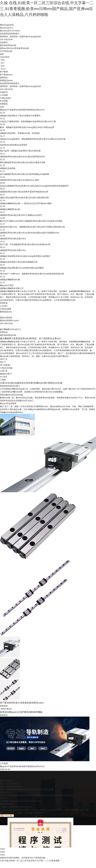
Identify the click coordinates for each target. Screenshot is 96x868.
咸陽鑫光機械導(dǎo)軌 (10, 209)
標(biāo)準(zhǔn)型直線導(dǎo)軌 (31, 795)
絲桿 (61, 795)
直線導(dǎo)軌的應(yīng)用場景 (14, 145)
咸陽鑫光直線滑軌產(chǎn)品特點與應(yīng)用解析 (22, 268)
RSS (82, 810)
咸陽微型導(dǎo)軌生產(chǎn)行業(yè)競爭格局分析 (22, 157)
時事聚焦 (32, 801)
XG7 (3, 63)
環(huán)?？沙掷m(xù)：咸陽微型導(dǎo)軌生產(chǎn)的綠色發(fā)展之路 (32, 274)
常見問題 (24, 801)
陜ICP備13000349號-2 (35, 813)
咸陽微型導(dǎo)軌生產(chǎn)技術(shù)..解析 (20, 180)
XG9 (3, 66)
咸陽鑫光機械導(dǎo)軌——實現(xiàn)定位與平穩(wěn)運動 (26, 203)
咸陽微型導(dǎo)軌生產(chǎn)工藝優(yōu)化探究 (21, 215)
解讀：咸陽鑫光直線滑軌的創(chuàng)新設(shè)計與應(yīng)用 (27, 127)
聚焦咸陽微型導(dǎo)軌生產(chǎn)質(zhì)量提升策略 (23, 162)
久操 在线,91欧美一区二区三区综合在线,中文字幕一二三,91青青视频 (30, 861)
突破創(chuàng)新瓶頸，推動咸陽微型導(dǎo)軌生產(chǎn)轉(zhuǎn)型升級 (33, 139)
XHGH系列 (69, 795)
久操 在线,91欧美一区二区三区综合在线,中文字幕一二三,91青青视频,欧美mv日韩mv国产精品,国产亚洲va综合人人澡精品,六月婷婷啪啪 (47, 9)
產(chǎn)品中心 (7, 28)
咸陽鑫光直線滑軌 (8, 168)
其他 (39, 801)
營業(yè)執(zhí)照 (8, 813)
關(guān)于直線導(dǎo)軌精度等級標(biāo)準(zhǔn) (22, 110)
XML (87, 810)
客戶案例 (4, 72)
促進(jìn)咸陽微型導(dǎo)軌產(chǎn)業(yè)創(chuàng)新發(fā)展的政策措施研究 (34, 186)
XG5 (3, 60)
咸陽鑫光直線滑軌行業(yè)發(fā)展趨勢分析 (19, 262)
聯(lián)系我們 (6, 318)
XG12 (3, 69)
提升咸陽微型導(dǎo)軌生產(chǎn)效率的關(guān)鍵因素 (25, 174)
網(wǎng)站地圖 (72, 810)
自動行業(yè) (6, 709)
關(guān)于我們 (7, 285)
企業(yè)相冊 (6, 309)
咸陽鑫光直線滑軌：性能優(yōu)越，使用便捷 (20, 133)
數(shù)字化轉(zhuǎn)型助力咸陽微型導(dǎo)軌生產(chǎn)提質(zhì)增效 (31, 221)
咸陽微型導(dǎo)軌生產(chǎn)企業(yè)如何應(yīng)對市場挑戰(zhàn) (30, 233)
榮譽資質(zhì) (6, 312)
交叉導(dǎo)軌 (53, 795)
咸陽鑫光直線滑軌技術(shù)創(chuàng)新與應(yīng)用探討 (25, 256)
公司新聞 (4, 801)
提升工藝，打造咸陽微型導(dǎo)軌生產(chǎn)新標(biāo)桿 (25, 244)
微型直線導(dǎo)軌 (8, 335)
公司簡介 (4, 306)
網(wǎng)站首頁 (7, 25)
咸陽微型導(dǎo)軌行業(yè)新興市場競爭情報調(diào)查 (24, 192)
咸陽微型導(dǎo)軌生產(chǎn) (13, 239)
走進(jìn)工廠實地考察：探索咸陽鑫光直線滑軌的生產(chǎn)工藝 (28, 121)
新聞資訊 (4, 78)
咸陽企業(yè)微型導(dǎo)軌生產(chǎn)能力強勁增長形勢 (24, 198)
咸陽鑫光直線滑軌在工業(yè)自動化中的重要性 (20, 116)
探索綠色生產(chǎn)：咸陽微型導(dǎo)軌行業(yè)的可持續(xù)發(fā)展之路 (32, 227)
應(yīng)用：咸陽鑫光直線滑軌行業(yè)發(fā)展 (20, 151)
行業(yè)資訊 (14, 801)
